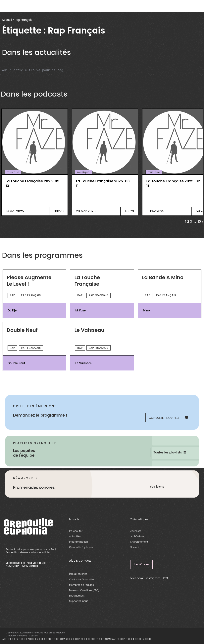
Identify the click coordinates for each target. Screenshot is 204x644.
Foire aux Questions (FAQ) (84, 590)
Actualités (75, 536)
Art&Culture (137, 536)
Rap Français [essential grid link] (31, 295)
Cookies (33, 636)
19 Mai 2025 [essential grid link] (15, 211)
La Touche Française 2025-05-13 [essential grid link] (34, 183)
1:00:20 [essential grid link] (58, 211)
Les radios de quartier (57, 639)
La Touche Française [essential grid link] (87, 281)
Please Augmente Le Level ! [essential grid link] (29, 281)
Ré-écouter (76, 531)
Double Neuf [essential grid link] (22, 330)
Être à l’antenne (78, 574)
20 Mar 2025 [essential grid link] (86, 211)
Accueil (7, 20)
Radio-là (32, 639)
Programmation (78, 542)
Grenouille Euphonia (81, 547)
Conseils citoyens (88, 639)
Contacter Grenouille (81, 579)
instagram (153, 578)
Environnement (139, 542)
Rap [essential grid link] (12, 295)
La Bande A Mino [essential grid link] (163, 278)
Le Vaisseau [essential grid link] (89, 330)
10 (199, 222)
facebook (137, 578)
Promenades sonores (118, 639)
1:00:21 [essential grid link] (129, 211)
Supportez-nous (79, 601)
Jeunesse (136, 531)
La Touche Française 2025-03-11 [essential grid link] (104, 183)
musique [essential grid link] (13, 172)
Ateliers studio (13, 639)
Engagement (77, 596)
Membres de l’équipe (81, 585)
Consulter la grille (168, 418)
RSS (165, 578)
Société (135, 547)
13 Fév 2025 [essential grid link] (155, 211)
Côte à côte (143, 639)
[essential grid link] (35, 137)
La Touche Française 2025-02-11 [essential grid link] (174, 183)
